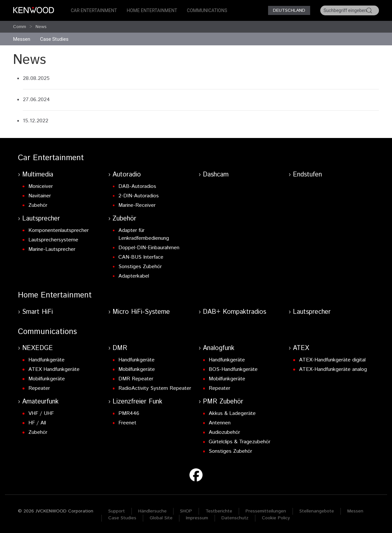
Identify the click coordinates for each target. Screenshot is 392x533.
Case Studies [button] (54, 39)
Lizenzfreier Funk (137, 402)
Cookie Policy (276, 518)
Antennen (220, 423)
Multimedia (38, 175)
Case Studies (122, 518)
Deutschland (289, 10)
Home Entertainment (152, 10)
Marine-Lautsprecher (52, 249)
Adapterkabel (134, 276)
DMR (120, 348)
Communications (207, 10)
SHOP (186, 511)
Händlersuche (152, 511)
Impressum (197, 518)
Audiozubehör (224, 432)
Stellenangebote (317, 511)
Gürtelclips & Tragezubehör (240, 442)
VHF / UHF (41, 413)
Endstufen (307, 175)
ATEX (301, 348)
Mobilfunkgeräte (47, 379)
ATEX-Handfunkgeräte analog (333, 369)
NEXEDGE (38, 348)
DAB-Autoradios (137, 186)
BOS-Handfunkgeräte (233, 369)
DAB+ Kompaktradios (234, 312)
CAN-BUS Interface (141, 257)
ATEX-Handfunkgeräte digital (332, 360)
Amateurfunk (40, 402)
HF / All (37, 423)
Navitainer (40, 196)
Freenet (127, 423)
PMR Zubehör (223, 402)
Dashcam (216, 175)
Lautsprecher (41, 219)
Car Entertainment (94, 10)
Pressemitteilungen (266, 511)
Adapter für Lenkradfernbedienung (144, 234)
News (41, 27)
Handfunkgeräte (46, 360)
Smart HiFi (38, 312)
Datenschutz (235, 518)
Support (117, 511)
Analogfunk (219, 348)
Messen (22, 39)
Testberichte (219, 511)
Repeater (39, 388)
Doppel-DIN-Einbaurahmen (149, 248)
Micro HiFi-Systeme (141, 312)
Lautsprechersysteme (53, 240)
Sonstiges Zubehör (140, 267)
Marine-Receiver (137, 205)
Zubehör (38, 205)
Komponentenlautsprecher (59, 230)
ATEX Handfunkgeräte (54, 369)
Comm (20, 27)
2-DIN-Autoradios (139, 196)
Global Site (161, 518)
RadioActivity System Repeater (155, 388)
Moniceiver (41, 186)
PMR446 (129, 413)
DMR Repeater (136, 379)
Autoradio (127, 175)
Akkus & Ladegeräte (232, 413)
